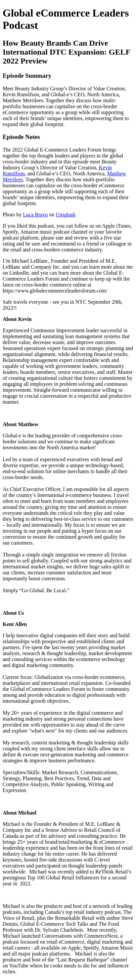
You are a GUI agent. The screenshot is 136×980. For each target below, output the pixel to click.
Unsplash (66, 215)
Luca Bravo (35, 215)
